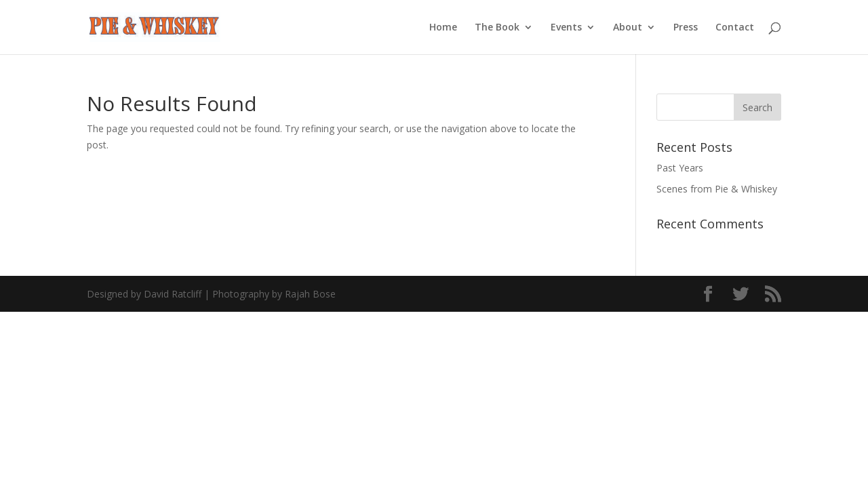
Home (443, 28)
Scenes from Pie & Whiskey (717, 189)
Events (566, 28)
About (628, 28)
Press (686, 28)
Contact (735, 28)
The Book (497, 28)
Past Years (680, 168)
